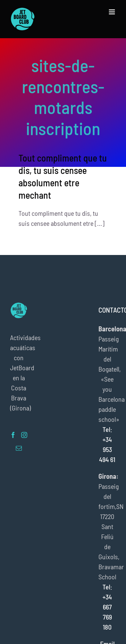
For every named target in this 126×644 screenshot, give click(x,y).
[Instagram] (24, 435)
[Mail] (19, 448)
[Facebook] (13, 435)
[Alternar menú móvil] (112, 12)
